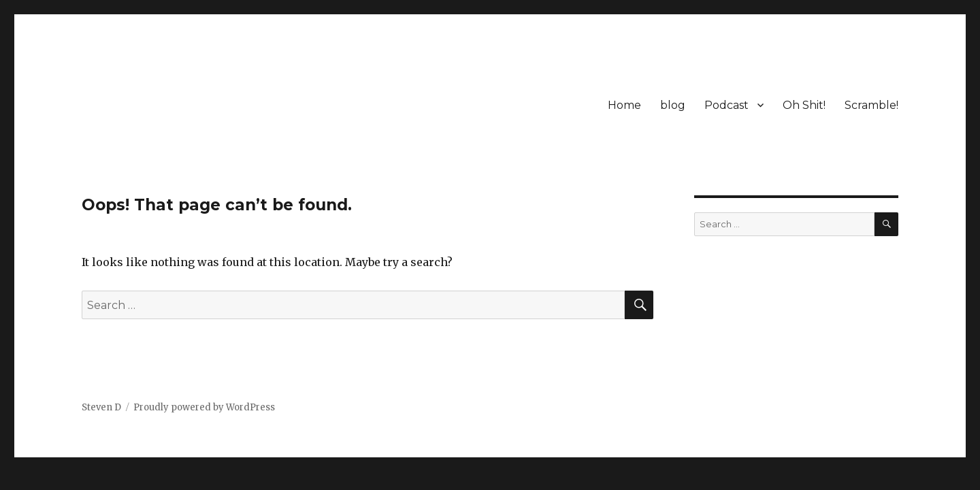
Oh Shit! (804, 105)
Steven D (101, 407)
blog (673, 105)
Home (624, 105)
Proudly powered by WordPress (204, 407)
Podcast (726, 105)
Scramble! (871, 105)
